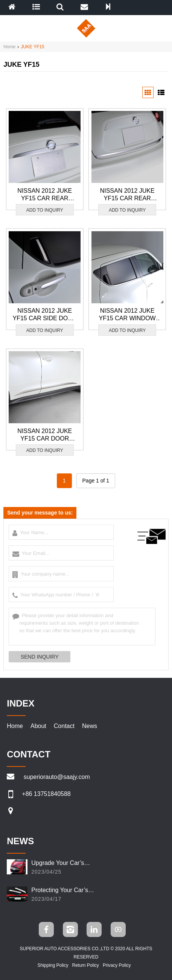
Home (9, 47)
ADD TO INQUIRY (45, 210)
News (90, 726)
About (38, 726)
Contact (64, 726)
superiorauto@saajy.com (57, 777)
